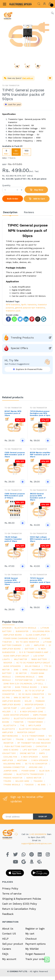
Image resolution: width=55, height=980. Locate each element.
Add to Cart (37, 199)
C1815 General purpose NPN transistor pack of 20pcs (15, 455)
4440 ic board (11, 750)
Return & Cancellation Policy (19, 909)
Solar (28, 701)
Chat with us (28, 78)
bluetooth (10, 725)
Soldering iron (41, 631)
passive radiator (13, 778)
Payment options (35, 944)
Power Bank (28, 771)
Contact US (9, 934)
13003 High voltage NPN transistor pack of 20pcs (40, 539)
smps (42, 753)
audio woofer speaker (16, 715)
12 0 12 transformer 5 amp (34, 652)
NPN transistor (13, 305)
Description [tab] (10, 212)
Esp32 (31, 739)
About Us (8, 929)
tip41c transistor (29, 305)
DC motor (21, 673)
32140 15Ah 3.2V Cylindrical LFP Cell (23, 684)
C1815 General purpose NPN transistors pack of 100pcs (15, 496)
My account (9, 959)
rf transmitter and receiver (34, 743)
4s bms (42, 785)
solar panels (32, 666)
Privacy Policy (10, 889)
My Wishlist (32, 949)
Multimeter (21, 659)
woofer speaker (34, 704)
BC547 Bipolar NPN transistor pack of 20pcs (13, 413)
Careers (7, 949)
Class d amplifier (36, 635)
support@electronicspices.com (37, 843)
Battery (29, 649)
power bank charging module (20, 638)
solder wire (22, 781)
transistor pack (13, 311)
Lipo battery (30, 750)
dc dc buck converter (31, 694)
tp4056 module (12, 785)
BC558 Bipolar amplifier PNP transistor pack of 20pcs (40, 455)
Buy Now (36, 190)
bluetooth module (25, 628)
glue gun (44, 771)
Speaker (7, 628)
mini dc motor (22, 697)
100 (26, 152)
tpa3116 (20, 739)
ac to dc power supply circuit (33, 663)
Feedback (8, 914)
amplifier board (13, 635)
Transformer (35, 722)
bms (16, 670)
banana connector (14, 767)
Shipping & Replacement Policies (22, 899)
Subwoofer (22, 631)
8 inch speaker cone (32, 712)
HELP (5, 939)
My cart (30, 934)
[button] (39, 4)
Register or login (35, 929)
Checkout (31, 939)
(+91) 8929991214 (38, 834)
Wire (25, 670)
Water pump (10, 708)
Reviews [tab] (29, 212)
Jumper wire (10, 771)
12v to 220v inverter (27, 642)
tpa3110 (7, 781)
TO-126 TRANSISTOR (11, 85)
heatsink (22, 760)
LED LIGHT (26, 708)
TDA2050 (38, 781)
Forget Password (35, 954)
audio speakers (12, 666)
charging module (25, 677)
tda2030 (29, 785)
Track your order (35, 959)
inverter (8, 743)
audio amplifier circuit (16, 656)
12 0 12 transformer (33, 736)
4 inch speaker (29, 757)
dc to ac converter (36, 764)
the (22, 725)
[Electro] (17, 4)
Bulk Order (13, 199)
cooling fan (10, 757)
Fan (36, 697)
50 (16, 152)
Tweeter (18, 722)
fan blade (44, 739)
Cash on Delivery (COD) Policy (20, 904)
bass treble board (26, 687)
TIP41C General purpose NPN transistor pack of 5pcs (40, 580)
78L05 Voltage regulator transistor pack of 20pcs (13, 539)
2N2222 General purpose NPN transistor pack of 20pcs (38, 497)
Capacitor (41, 746)
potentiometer (24, 680)
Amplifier (39, 645)
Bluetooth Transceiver (30, 774)
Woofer (8, 663)
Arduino (8, 774)
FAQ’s (5, 954)
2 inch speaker (40, 760)
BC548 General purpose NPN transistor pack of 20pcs (12, 581)
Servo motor (34, 778)
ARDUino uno (36, 767)
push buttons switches (18, 746)
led (28, 645)
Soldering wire (12, 764)
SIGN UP (43, 816)
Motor (7, 687)
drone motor (27, 753)
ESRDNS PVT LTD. (19, 971)
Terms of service (12, 894)
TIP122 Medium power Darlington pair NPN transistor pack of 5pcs (40, 413)
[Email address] (18, 817)
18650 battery (39, 659)
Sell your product (13, 944)
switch (40, 680)
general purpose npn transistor (30, 308)
